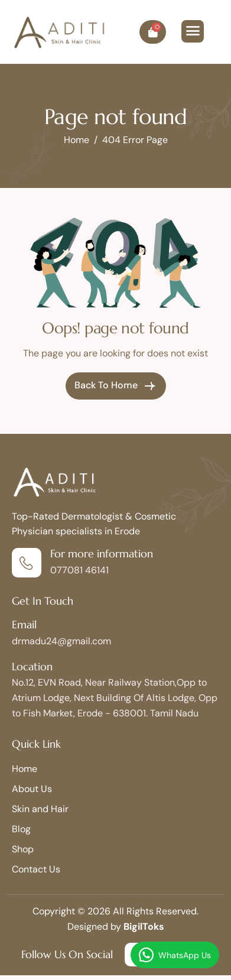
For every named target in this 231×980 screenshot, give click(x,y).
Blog (21, 829)
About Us (32, 789)
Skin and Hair (40, 809)
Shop (23, 849)
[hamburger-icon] (193, 31)
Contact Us (36, 869)
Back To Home (116, 386)
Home (25, 769)
